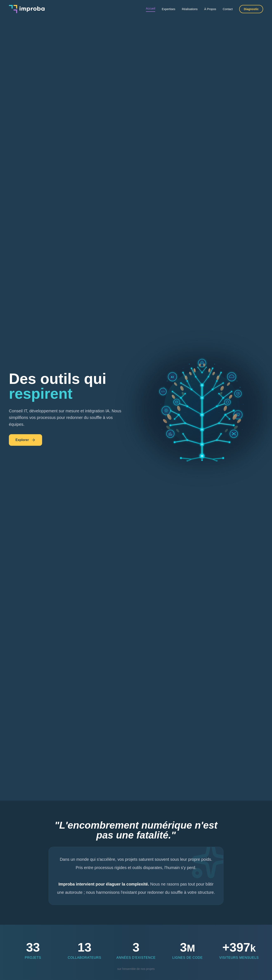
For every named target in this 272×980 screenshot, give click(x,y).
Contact (228, 9)
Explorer (25, 440)
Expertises (169, 9)
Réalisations (190, 9)
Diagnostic (251, 9)
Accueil (151, 8)
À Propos (210, 9)
